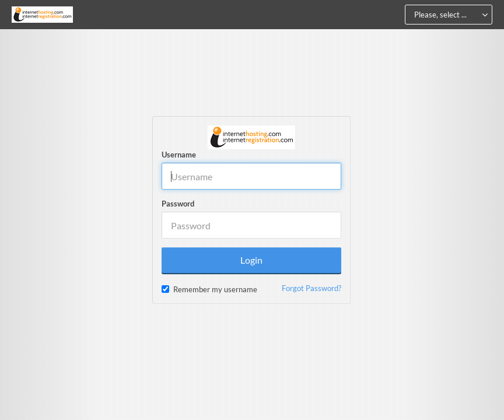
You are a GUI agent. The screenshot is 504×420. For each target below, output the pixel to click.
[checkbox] (165, 289)
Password (178, 204)
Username (179, 155)
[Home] (42, 15)
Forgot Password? (311, 288)
